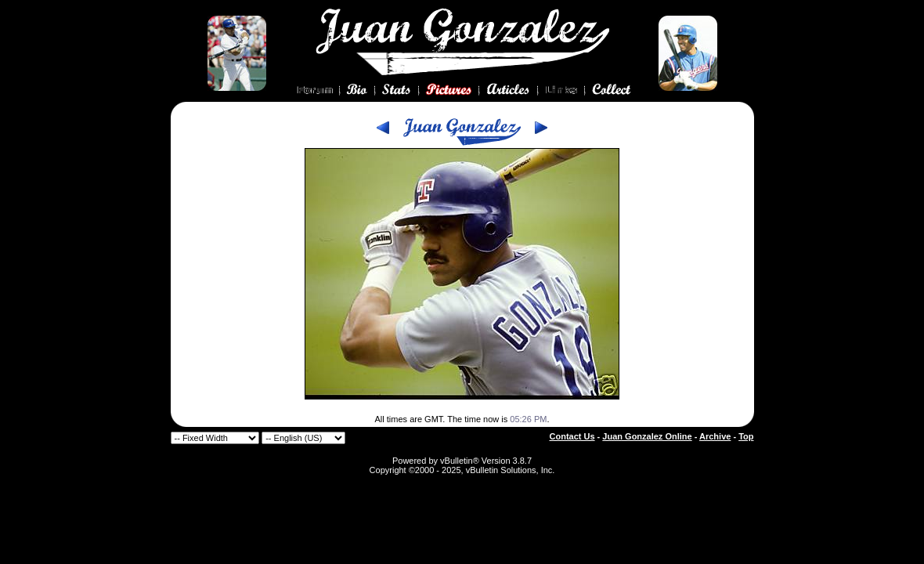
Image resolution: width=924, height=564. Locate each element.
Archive (715, 436)
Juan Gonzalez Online (647, 436)
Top (746, 436)
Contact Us (572, 436)
